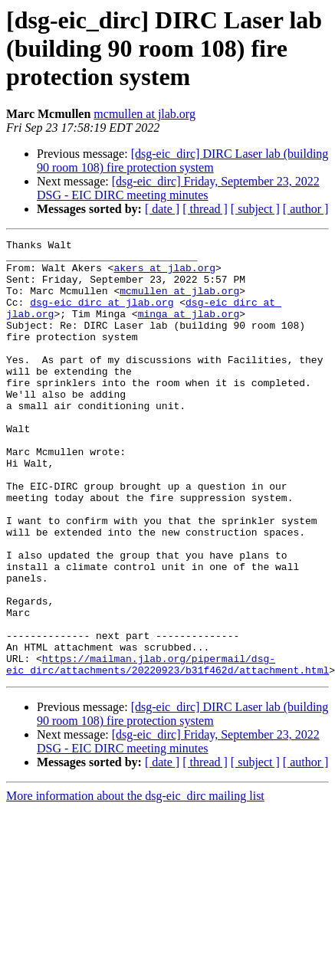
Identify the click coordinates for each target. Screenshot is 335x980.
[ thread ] (205, 209)
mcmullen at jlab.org (145, 114)
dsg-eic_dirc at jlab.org (102, 316)
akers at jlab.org (164, 274)
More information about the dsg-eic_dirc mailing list (135, 883)
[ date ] (162, 209)
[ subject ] (255, 209)
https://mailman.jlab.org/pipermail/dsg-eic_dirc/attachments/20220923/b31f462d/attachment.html (167, 750)
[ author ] (306, 209)
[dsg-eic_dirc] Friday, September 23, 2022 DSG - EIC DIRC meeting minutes (178, 188)
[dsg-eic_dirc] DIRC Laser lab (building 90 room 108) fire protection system (182, 161)
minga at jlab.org (189, 329)
